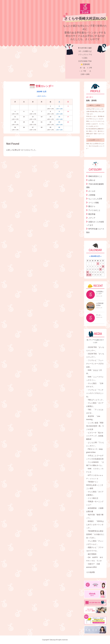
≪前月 (39, 96)
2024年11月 (95, 256)
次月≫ (44, 96)
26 (90, 275)
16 (100, 269)
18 (88, 272)
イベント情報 (94, 203)
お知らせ (92, 180)
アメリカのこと (94, 210)
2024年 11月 (42, 92)
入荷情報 (92, 195)
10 (103, 266)
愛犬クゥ (92, 206)
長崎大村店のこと (95, 176)
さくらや (92, 191)
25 (88, 275)
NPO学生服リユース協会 (95, 231)
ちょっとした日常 (95, 199)
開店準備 (92, 214)
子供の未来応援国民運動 (95, 186)
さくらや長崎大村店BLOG (85, 19)
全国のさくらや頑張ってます (95, 224)
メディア (92, 218)
